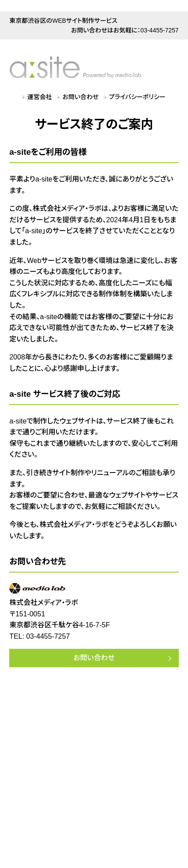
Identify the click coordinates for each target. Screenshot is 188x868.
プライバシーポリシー (137, 97)
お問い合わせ (81, 97)
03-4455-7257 (159, 30)
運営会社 (40, 97)
